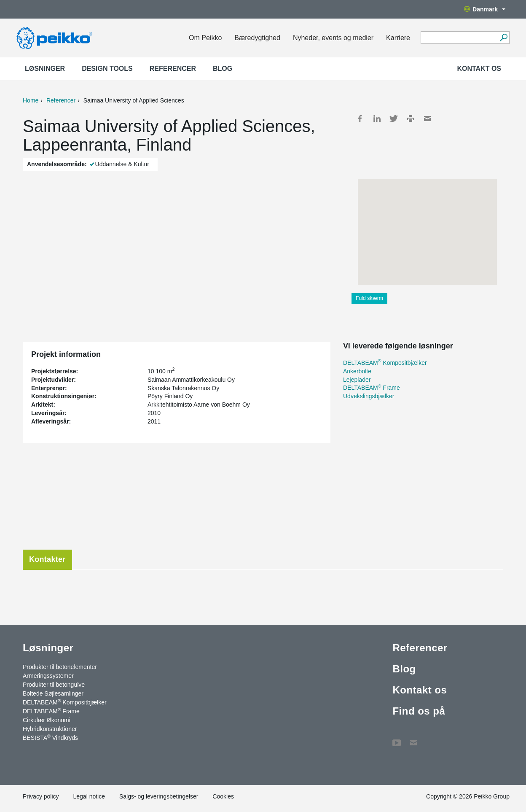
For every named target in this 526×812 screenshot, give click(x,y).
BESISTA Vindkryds (50, 737)
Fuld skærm (369, 298)
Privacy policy (41, 796)
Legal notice (89, 796)
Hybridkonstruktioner (50, 729)
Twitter (394, 119)
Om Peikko (205, 38)
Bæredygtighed (257, 38)
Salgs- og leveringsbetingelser (159, 796)
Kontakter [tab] (47, 559)
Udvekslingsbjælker (369, 396)
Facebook (360, 119)
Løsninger (45, 69)
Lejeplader (357, 380)
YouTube (397, 739)
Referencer (173, 69)
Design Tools (107, 69)
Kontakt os (479, 69)
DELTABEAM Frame (372, 388)
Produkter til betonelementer (60, 667)
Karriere (398, 38)
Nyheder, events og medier (333, 38)
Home (31, 100)
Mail (427, 119)
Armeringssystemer (48, 676)
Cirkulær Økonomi (47, 720)
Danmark (485, 9)
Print (411, 119)
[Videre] (503, 38)
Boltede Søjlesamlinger (53, 693)
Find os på (419, 711)
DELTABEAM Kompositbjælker (385, 363)
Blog (223, 69)
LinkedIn (377, 119)
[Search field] (459, 38)
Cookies (223, 796)
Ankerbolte (357, 371)
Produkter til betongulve (54, 685)
